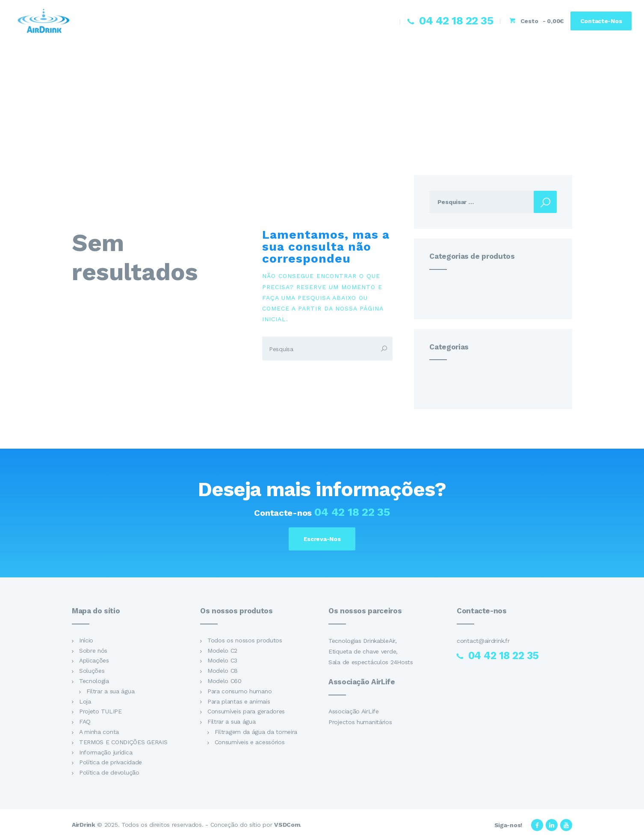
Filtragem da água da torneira (256, 732)
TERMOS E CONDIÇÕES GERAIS (123, 742)
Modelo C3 (222, 661)
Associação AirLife (354, 711)
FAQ (85, 722)
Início (86, 640)
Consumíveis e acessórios (250, 742)
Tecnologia (94, 681)
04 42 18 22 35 (352, 512)
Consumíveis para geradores (246, 712)
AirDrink (84, 825)
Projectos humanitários (360, 722)
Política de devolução (109, 772)
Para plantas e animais (239, 701)
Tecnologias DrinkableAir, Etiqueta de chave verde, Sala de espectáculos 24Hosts (371, 651)
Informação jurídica (106, 752)
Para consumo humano (239, 691)
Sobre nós (93, 651)
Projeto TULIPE (100, 712)
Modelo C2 (222, 651)
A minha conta (99, 732)
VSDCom (287, 825)
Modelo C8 (223, 671)
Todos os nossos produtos (245, 640)
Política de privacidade (111, 763)
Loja (85, 701)
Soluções (92, 671)
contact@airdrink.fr (483, 641)
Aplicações (94, 661)
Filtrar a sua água (111, 691)
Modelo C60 (225, 681)
